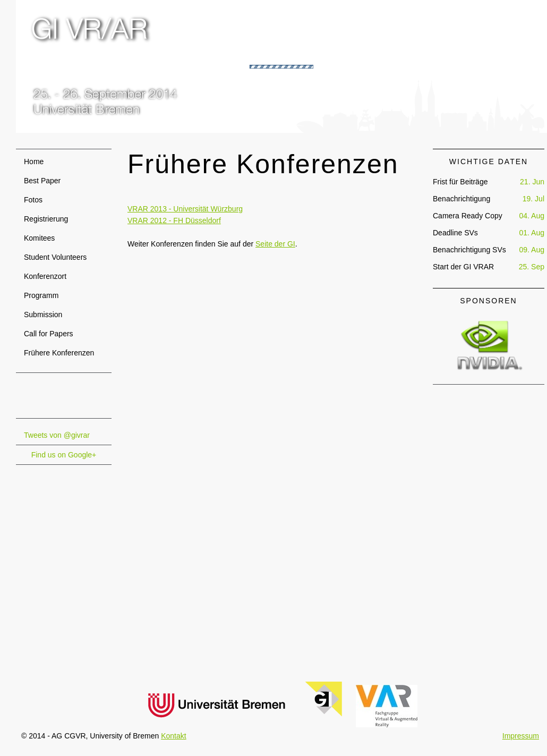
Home (34, 162)
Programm (41, 295)
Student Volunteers (55, 257)
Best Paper (42, 181)
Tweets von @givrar (57, 435)
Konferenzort (45, 276)
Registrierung (46, 219)
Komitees (39, 238)
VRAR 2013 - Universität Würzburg (185, 209)
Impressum (521, 736)
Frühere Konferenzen (59, 353)
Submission (43, 315)
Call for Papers (49, 334)
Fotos (33, 200)
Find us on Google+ (64, 455)
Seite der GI (275, 244)
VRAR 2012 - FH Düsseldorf (174, 220)
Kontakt (173, 736)
